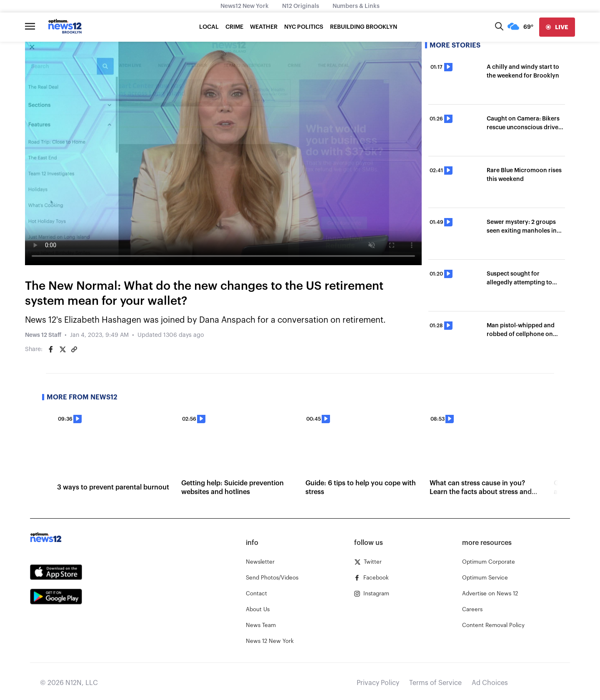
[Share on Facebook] (51, 349)
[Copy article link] (74, 349)
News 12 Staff (43, 335)
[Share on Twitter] (62, 349)
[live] (557, 27)
